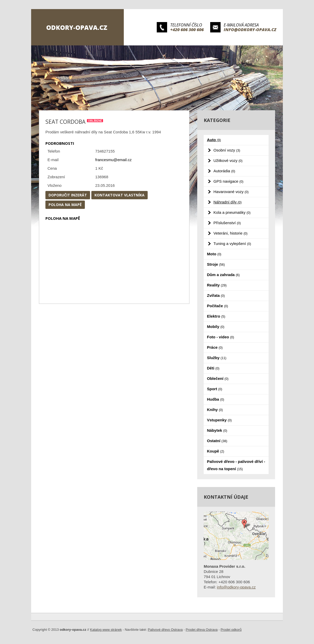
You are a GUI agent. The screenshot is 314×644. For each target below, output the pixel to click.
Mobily (216, 327)
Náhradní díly (228, 202)
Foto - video (221, 337)
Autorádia (224, 171)
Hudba (216, 399)
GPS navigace (228, 181)
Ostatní (217, 441)
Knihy (215, 410)
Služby (217, 358)
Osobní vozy (227, 150)
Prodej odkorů (231, 630)
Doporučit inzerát (68, 195)
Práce (215, 347)
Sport (215, 389)
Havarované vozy (231, 192)
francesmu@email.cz (113, 160)
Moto (214, 254)
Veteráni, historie (231, 233)
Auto (214, 140)
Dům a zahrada (223, 275)
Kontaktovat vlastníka (120, 195)
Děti (213, 368)
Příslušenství (227, 223)
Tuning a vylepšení (232, 244)
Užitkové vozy (228, 160)
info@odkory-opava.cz (250, 30)
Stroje (216, 264)
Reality (217, 285)
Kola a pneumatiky (232, 212)
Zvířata (216, 295)
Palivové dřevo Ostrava (165, 630)
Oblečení (218, 378)
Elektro (216, 316)
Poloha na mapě (65, 205)
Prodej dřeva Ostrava (202, 630)
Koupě (216, 451)
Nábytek (217, 430)
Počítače (218, 306)
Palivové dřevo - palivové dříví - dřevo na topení (236, 465)
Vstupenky (219, 420)
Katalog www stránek (106, 630)
